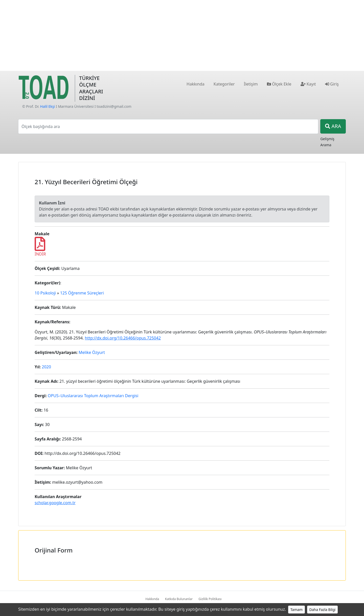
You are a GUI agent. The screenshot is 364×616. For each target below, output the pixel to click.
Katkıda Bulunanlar (179, 599)
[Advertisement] (182, 35)
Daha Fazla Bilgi (323, 610)
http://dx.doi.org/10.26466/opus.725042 (123, 338)
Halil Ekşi (48, 106)
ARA (333, 126)
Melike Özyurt (92, 352)
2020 (46, 367)
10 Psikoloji (45, 293)
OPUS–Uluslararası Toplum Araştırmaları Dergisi (93, 396)
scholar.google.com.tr (55, 503)
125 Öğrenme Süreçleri (82, 293)
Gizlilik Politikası (210, 599)
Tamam (297, 610)
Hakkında (152, 599)
